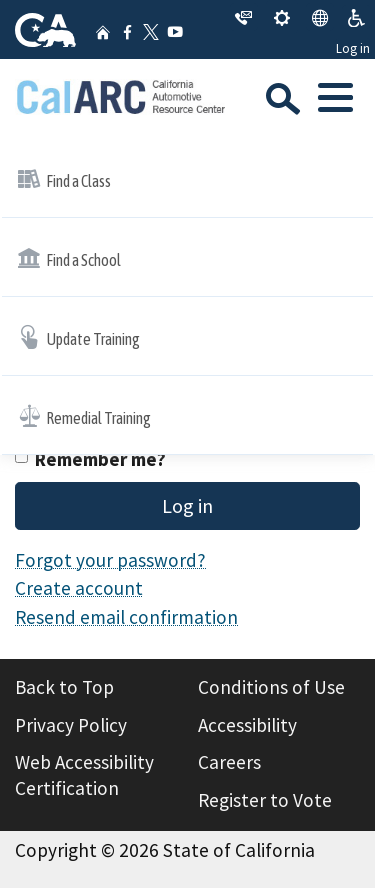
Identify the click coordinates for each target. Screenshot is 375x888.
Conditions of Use (271, 687)
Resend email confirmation (126, 617)
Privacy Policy (71, 725)
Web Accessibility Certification (84, 775)
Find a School (69, 258)
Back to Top (64, 687)
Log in (353, 48)
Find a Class (64, 179)
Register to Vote (265, 800)
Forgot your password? (110, 560)
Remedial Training (84, 416)
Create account (79, 588)
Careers (229, 762)
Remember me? (100, 459)
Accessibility (247, 725)
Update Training (78, 337)
